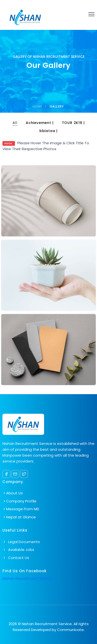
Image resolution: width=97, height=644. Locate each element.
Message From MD (23, 509)
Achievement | (40, 123)
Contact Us (16, 558)
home (37, 106)
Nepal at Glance (21, 517)
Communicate (70, 630)
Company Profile (21, 501)
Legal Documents (21, 542)
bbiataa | (48, 131)
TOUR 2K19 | (73, 123)
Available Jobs (18, 550)
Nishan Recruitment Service (27, 578)
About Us (14, 493)
